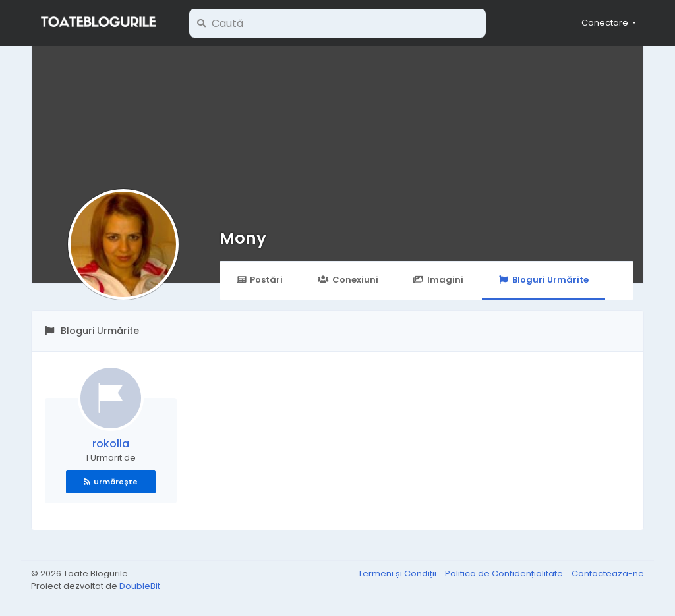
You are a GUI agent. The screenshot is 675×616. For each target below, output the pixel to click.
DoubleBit (140, 586)
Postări (259, 280)
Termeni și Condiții (398, 574)
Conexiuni (348, 280)
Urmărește (111, 482)
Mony (243, 238)
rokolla (111, 444)
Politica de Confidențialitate (505, 574)
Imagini (438, 280)
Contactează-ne (608, 574)
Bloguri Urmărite (543, 280)
